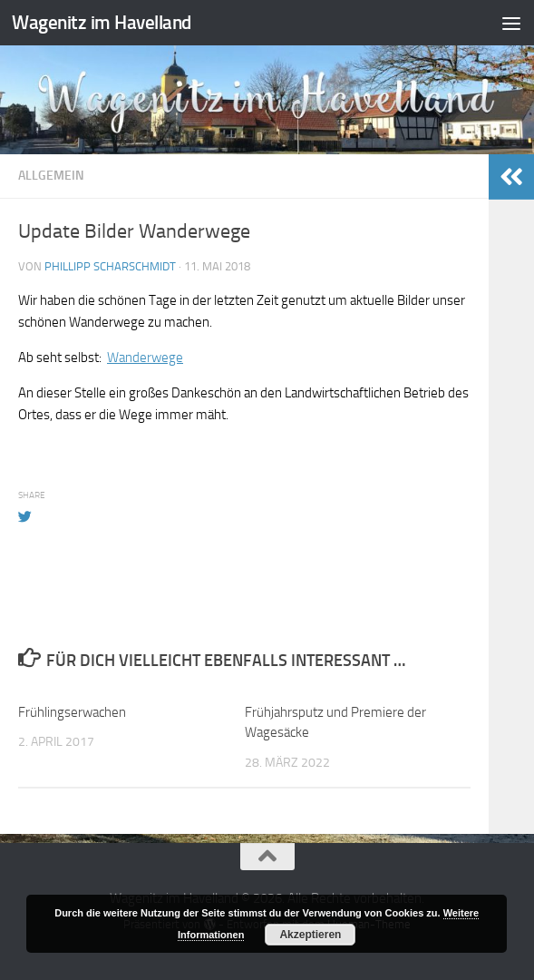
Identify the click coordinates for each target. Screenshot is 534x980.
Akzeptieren (310, 935)
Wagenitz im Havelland (102, 22)
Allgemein (51, 176)
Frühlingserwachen (72, 712)
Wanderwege (145, 358)
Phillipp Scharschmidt (110, 266)
